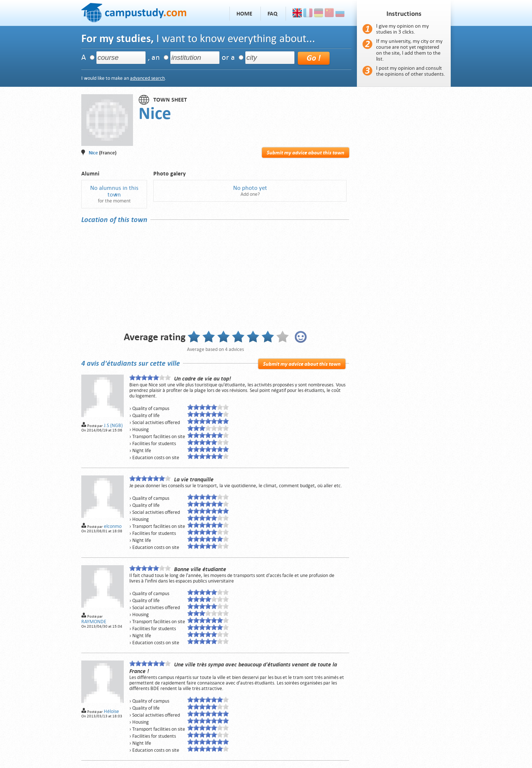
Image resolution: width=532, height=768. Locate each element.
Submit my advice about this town (306, 153)
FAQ (272, 14)
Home (244, 14)
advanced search (147, 78)
